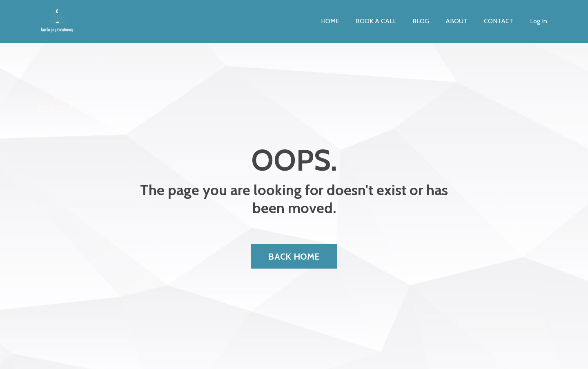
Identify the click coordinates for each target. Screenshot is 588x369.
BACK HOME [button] (294, 256)
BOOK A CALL (376, 21)
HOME (330, 21)
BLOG (421, 21)
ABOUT (457, 21)
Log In (539, 21)
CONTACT (499, 21)
